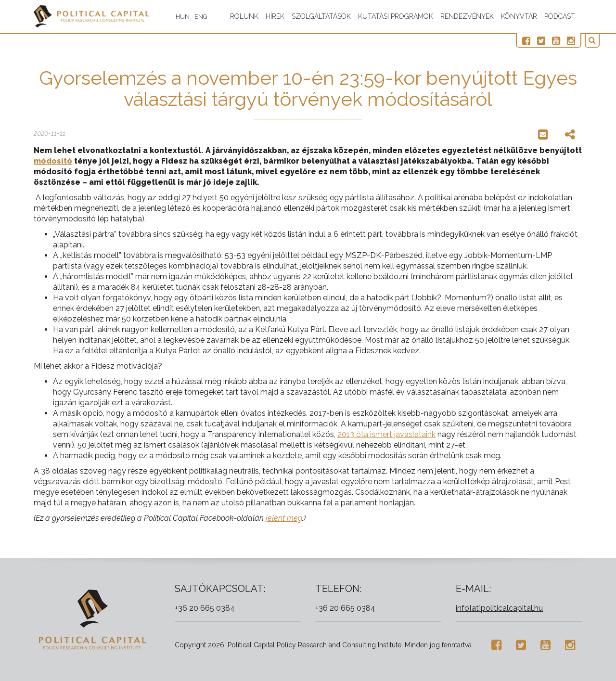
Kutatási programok (396, 16)
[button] (594, 41)
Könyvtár (519, 16)
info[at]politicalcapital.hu (499, 608)
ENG (206, 17)
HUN (187, 17)
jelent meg (284, 518)
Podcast (560, 16)
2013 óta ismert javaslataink (386, 434)
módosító (53, 161)
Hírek (275, 16)
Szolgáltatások (321, 16)
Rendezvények (467, 16)
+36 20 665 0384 (205, 608)
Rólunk (244, 16)
